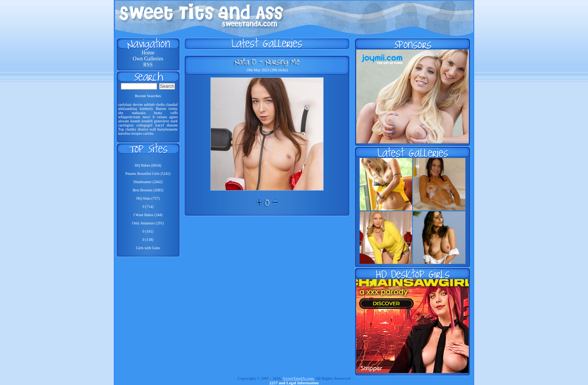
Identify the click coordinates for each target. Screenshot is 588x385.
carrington (126, 125)
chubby (131, 129)
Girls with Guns (148, 248)
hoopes (136, 133)
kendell (147, 121)
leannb (135, 121)
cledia (160, 105)
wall (153, 129)
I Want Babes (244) (148, 215)
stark (174, 121)
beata (158, 113)
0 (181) (148, 231)
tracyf (160, 125)
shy (121, 113)
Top (121, 129)
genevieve (162, 121)
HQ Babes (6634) (148, 165)
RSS (148, 65)
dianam (172, 125)
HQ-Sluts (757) (148, 198)
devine (138, 105)
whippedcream (129, 117)
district (143, 129)
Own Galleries (148, 59)
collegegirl (145, 125)
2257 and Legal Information (294, 383)
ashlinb (149, 105)
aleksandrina (128, 109)
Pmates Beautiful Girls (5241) (148, 174)
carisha (148, 133)
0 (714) (148, 207)
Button (161, 109)
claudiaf (172, 105)
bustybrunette (168, 129)
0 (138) (148, 240)
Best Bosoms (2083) (148, 190)
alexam (124, 121)
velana (162, 117)
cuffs (174, 113)
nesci (146, 117)
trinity (173, 109)
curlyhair (125, 105)
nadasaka (139, 113)
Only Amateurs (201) (148, 223)
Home (148, 53)
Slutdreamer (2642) (148, 182)
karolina (124, 133)
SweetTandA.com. (299, 378)
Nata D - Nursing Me (267, 62)
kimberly (146, 109)
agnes (173, 117)
